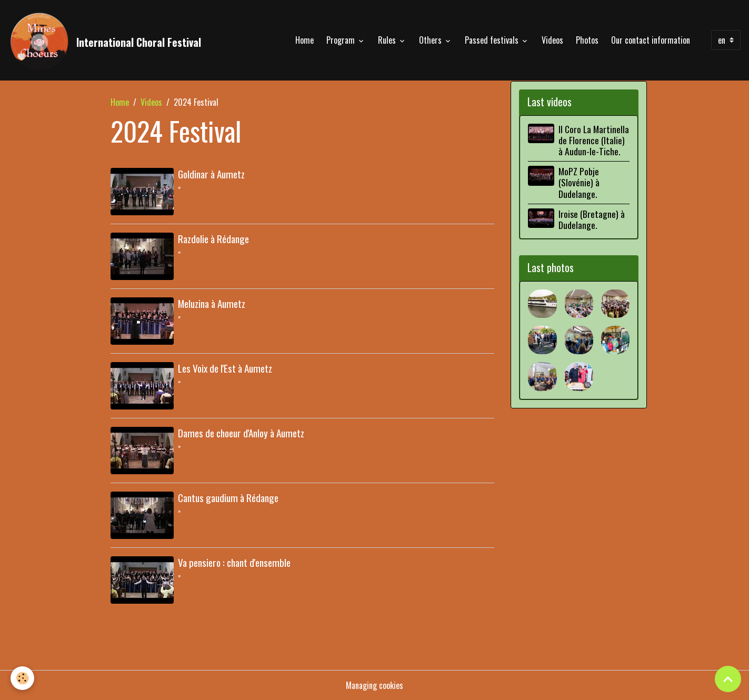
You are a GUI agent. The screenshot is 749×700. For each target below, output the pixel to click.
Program (342, 40)
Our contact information (651, 40)
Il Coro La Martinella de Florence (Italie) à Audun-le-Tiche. (594, 140)
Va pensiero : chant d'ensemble (234, 562)
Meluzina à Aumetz (212, 303)
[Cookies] (22, 678)
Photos (587, 40)
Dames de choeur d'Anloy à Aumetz (241, 433)
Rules (388, 40)
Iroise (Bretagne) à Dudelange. (592, 219)
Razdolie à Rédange (213, 239)
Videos (552, 40)
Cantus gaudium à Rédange (228, 498)
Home (304, 40)
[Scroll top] (728, 679)
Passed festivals (493, 40)
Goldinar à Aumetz (211, 174)
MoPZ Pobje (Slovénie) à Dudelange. (579, 182)
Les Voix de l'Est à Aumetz (225, 368)
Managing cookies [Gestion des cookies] (374, 685)
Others (431, 40)
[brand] (105, 40)
